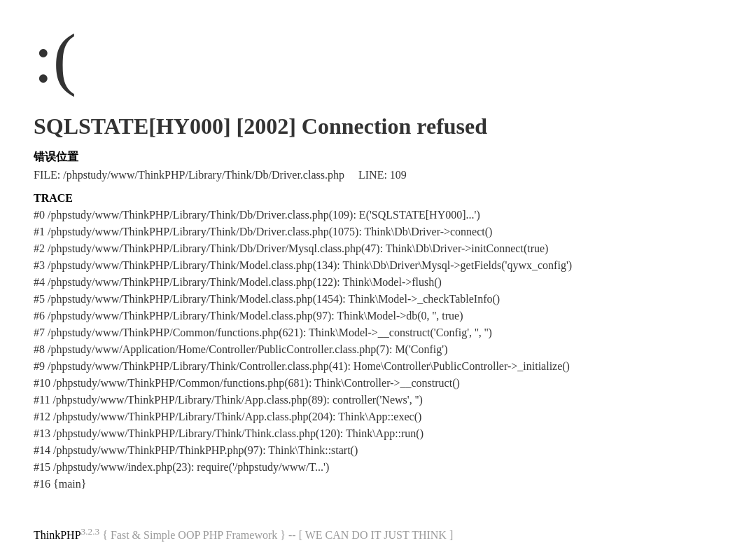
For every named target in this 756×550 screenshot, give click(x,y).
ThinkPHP (57, 535)
